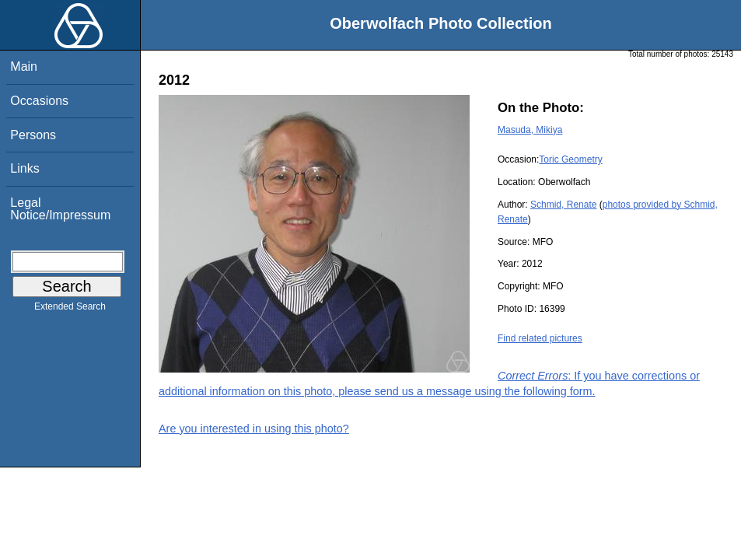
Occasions (39, 101)
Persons (33, 135)
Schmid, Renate (563, 205)
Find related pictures (540, 338)
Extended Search (70, 310)
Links (24, 168)
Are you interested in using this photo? (254, 429)
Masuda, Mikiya (530, 130)
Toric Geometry (570, 159)
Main (24, 66)
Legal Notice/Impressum (60, 209)
